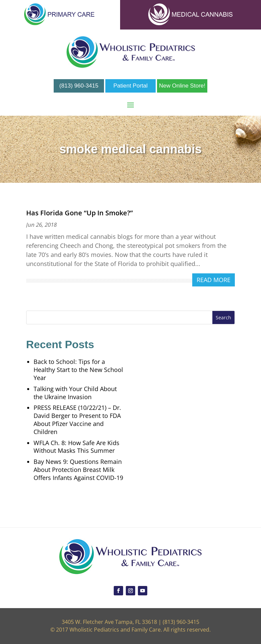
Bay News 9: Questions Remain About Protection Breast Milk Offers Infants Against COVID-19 (78, 470)
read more (214, 280)
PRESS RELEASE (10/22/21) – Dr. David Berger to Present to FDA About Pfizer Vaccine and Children (77, 419)
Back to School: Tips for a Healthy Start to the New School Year (78, 370)
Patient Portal (130, 86)
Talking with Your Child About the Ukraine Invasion (75, 393)
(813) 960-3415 (79, 86)
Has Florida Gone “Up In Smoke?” (80, 213)
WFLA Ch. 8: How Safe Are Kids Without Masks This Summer (76, 447)
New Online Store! (182, 86)
